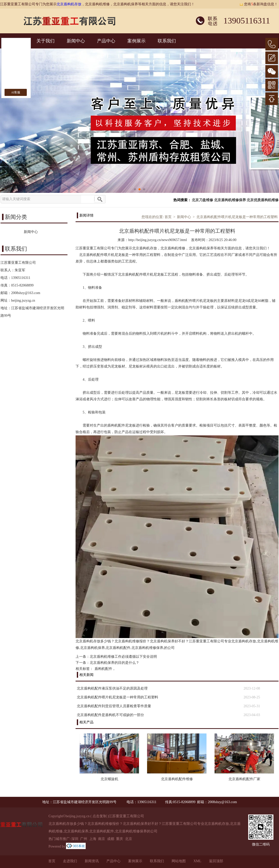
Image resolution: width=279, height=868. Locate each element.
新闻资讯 (92, 861)
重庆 (120, 839)
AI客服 (16, 92)
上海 (93, 839)
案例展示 (136, 41)
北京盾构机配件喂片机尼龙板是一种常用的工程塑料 (237, 217)
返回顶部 (216, 861)
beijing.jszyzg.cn (23, 300)
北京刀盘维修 (202, 200)
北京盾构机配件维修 (177, 779)
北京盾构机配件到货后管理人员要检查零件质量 (114, 706)
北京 (129, 839)
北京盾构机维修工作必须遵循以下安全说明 (123, 657)
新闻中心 (76, 41)
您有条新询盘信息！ (259, 4)
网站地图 (179, 861)
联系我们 (167, 41)
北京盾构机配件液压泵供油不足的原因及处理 (112, 688)
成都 (111, 839)
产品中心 (106, 41)
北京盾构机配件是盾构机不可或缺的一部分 (110, 715)
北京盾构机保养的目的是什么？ (114, 663)
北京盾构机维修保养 (230, 200)
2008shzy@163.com (26, 293)
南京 (102, 839)
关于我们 (45, 41)
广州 (84, 839)
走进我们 (70, 861)
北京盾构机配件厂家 (244, 779)
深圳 (75, 839)
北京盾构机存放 (69, 4)
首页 (168, 217)
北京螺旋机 (109, 779)
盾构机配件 (103, 669)
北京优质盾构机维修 (263, 200)
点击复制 (100, 816)
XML (197, 861)
